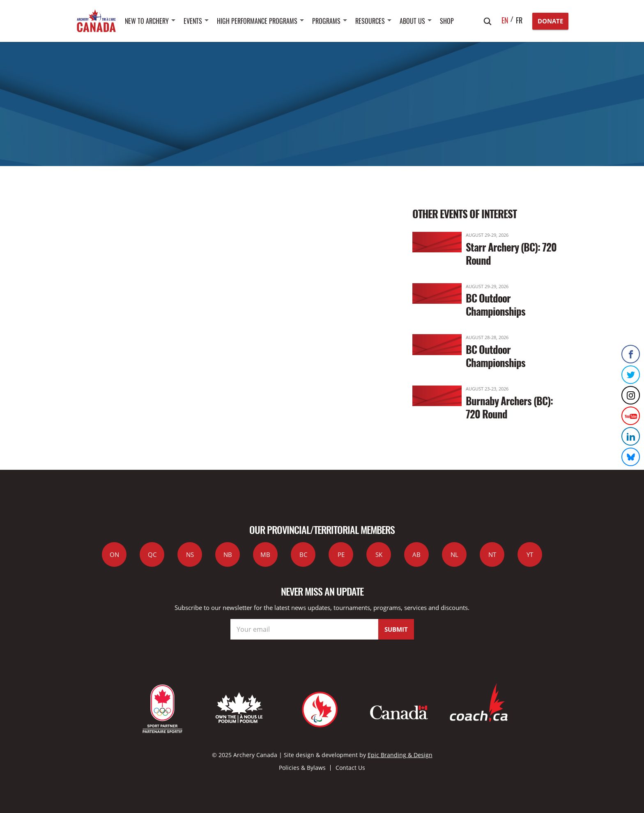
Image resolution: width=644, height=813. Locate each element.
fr (519, 20)
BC (303, 554)
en (505, 20)
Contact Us (350, 768)
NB (228, 554)
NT (492, 554)
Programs (326, 21)
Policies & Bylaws (302, 768)
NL (454, 554)
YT (530, 554)
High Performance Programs (257, 21)
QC (152, 554)
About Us (412, 21)
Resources (370, 21)
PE (341, 554)
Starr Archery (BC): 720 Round (511, 253)
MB (265, 554)
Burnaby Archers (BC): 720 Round (509, 407)
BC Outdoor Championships (496, 304)
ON (114, 554)
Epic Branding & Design (400, 755)
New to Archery (147, 21)
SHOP (447, 21)
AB (416, 554)
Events (193, 21)
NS (190, 554)
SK (379, 554)
